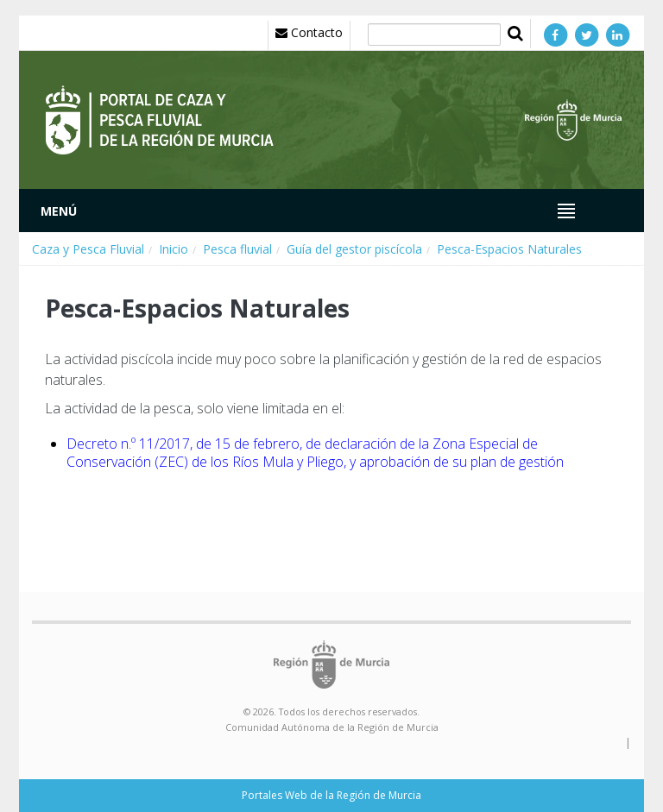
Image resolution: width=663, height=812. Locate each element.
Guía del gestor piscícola (354, 249)
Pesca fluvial (237, 249)
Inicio (174, 249)
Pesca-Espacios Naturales (509, 249)
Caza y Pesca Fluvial (88, 249)
